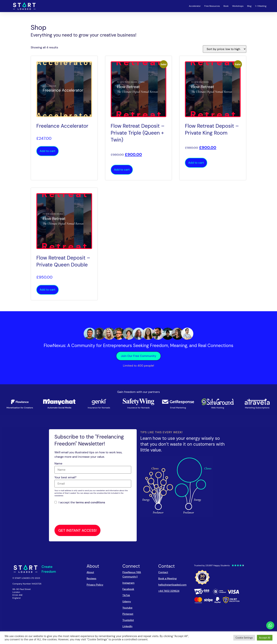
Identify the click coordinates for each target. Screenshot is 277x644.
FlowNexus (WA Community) (132, 574)
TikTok (126, 595)
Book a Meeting (167, 578)
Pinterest (128, 614)
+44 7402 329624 (169, 591)
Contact (163, 572)
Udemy (127, 601)
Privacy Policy (95, 585)
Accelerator (195, 6)
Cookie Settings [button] (244, 638)
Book (226, 6)
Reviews (91, 578)
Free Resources (212, 6)
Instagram (128, 583)
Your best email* (66, 477)
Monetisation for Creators (20, 408)
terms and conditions (90, 502)
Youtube (127, 608)
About (90, 572)
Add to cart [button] (48, 151)
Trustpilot (128, 620)
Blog (249, 6)
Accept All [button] (265, 638)
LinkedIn (127, 626)
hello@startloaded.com (172, 585)
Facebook (128, 589)
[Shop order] (225, 49)
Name (58, 464)
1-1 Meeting (261, 6)
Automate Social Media (59, 408)
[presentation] (82, 515)
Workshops (238, 6)
